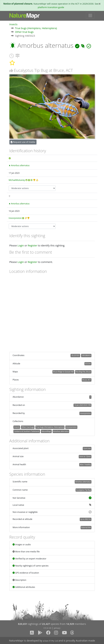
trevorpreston (15, 218)
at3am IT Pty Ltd (50, 641)
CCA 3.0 (47, 628)
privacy (57, 628)
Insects (13, 24)
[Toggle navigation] (90, 15)
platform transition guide (51, 7)
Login (21, 245)
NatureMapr (46, 431)
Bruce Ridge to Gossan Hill (63, 372)
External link (86, 527)
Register (32, 245)
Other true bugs (24, 32)
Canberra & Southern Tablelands (27, 431)
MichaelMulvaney (17, 180)
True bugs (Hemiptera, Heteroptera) (36, 28)
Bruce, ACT (87, 380)
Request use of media (23, 142)
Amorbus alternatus (20, 165)
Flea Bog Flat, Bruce (83, 372)
